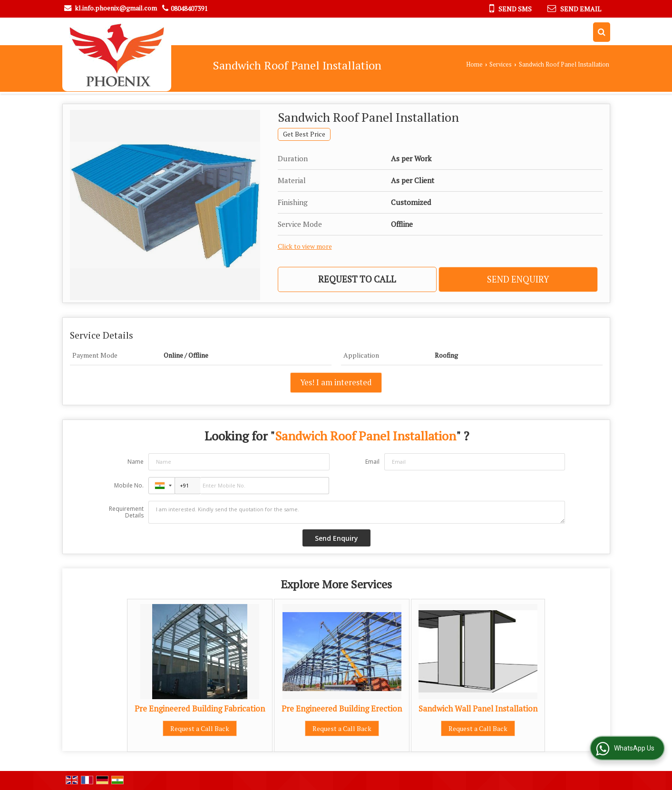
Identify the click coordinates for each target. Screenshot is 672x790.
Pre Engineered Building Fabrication (200, 709)
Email (372, 462)
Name (136, 462)
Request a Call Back (200, 728)
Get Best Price (304, 134)
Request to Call (357, 279)
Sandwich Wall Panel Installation (478, 709)
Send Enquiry (518, 279)
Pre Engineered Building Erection (342, 709)
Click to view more (305, 246)
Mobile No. (129, 485)
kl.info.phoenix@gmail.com (116, 8)
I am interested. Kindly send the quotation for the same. (357, 512)
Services (501, 64)
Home (474, 64)
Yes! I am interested (336, 382)
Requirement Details (126, 512)
